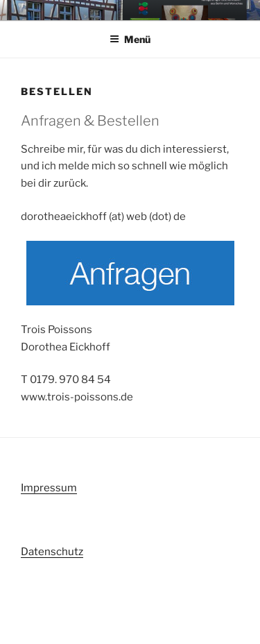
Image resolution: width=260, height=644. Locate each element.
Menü (130, 39)
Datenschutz (52, 552)
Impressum (49, 488)
